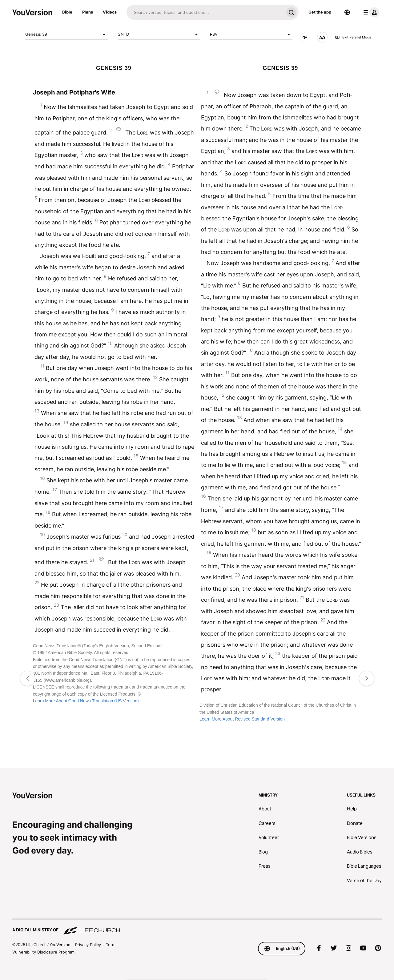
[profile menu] (370, 12)
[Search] (205, 12)
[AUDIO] (305, 37)
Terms (112, 945)
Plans (88, 12)
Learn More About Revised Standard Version (242, 719)
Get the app (320, 12)
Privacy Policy (88, 945)
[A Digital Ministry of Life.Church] (197, 927)
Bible (67, 12)
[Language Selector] (347, 12)
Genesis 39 (66, 34)
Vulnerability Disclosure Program (43, 952)
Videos (110, 12)
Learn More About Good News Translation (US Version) (86, 701)
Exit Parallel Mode (353, 37)
